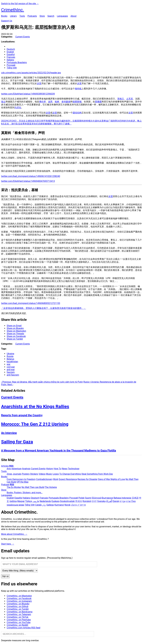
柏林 (57, 102)
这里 (39, 83)
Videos (42, 474)
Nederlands (45, 501)
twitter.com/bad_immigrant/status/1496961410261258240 (31, 176)
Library (13, 16)
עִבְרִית (123, 501)
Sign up (5, 576)
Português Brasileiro (17, 62)
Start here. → (8, 544)
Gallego (50, 505)
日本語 (135, 498)
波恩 (50, 102)
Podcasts (32, 16)
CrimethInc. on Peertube (19, 620)
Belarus (10, 359)
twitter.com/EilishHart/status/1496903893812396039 (28, 94)
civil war (11, 367)
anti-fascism (13, 375)
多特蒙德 (66, 102)
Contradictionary (44, 479)
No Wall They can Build (33, 487)
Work (56, 479)
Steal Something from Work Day (97, 474)
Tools (22, 16)
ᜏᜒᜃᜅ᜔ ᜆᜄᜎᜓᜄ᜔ (78, 505)
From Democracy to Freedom (21, 479)
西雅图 (98, 102)
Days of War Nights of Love (112, 479)
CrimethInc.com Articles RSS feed (23, 628)
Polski (81, 498)
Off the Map (22, 482)
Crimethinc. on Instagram (19, 601)
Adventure (16, 469)
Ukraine (10, 354)
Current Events (23, 37)
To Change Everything (70, 474)
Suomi (88, 498)
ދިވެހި (44, 505)
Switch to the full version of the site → (20, 4)
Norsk (67, 505)
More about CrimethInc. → (14, 534)
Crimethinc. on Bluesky (18, 604)
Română (87, 501)
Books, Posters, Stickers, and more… (25, 493)
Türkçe (29, 501)
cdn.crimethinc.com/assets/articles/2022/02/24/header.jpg (31, 73)
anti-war (11, 370)
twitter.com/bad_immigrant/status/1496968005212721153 (31, 303)
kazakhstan (12, 362)
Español (11, 54)
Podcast (5, 485)
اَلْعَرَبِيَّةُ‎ (109, 501)
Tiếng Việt (12, 68)
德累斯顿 (77, 102)
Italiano (10, 60)
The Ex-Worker (14, 487)
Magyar (21, 501)
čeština (13, 501)
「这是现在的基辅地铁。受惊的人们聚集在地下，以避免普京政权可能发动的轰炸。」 (44, 308)
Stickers (34, 474)
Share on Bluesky (15, 328)
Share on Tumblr (15, 339)
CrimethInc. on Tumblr (18, 609)
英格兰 (121, 99)
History (50, 469)
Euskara (56, 501)
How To (57, 469)
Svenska (101, 501)
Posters (26, 474)
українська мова (15, 505)
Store (42, 16)
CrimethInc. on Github (18, 606)
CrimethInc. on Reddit (17, 625)
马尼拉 (18, 108)
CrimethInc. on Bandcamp (20, 612)
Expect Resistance (68, 479)
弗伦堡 (42, 102)
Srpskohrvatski (67, 501)
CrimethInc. (13, 10)
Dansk (116, 501)
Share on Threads (15, 334)
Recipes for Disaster (87, 479)
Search (51, 16)
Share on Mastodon (16, 331)
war (9, 364)
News (65, 469)
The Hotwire (51, 487)
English (10, 52)
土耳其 (130, 99)
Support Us (7, 21)
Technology (74, 469)
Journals (17, 474)
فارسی (36, 501)
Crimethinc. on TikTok (18, 617)
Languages (62, 16)
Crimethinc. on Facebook (19, 598)
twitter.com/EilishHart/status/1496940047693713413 (28, 181)
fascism (11, 372)
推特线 (78, 89)
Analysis (26, 469)
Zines (9, 474)
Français (11, 57)
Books (4, 16)
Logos (56, 474)
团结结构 (77, 113)
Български (107, 498)
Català (38, 505)
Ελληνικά (97, 498)
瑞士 (3, 102)
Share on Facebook (16, 336)
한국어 (79, 501)
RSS (11, 466)
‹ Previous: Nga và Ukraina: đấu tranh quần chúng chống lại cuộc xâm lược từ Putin (42, 382)
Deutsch (11, 49)
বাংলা (94, 501)
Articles (5, 466)
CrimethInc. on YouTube (19, 622)
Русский (11, 65)
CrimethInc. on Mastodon (19, 596)
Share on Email (14, 326)
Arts (9, 469)
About (74, 16)
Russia (10, 356)
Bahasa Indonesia (122, 498)
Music (49, 474)
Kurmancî (59, 505)
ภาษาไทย (131, 501)
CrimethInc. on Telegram (19, 614)
